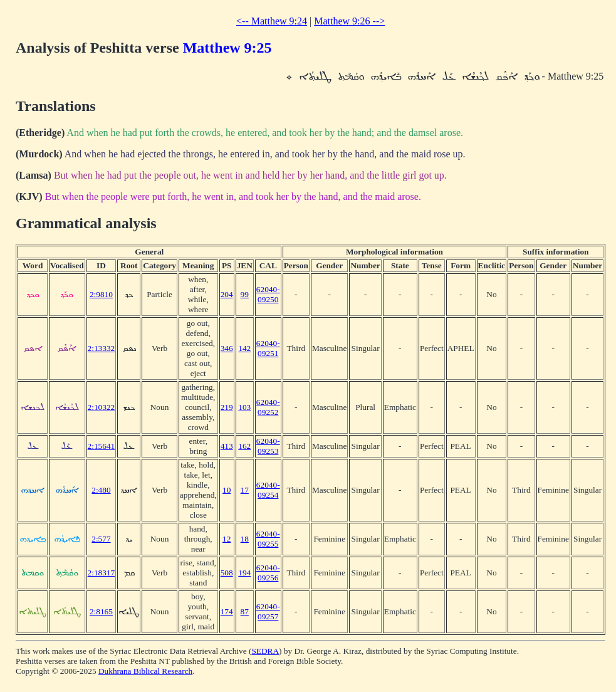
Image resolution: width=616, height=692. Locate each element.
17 (245, 490)
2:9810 (101, 294)
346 (227, 348)
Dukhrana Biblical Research (145, 671)
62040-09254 (268, 490)
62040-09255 (268, 539)
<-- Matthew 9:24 (272, 21)
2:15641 (102, 446)
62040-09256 (268, 573)
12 (227, 539)
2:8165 (101, 611)
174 (227, 611)
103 (244, 407)
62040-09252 (268, 407)
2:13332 (102, 348)
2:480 (101, 490)
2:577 (101, 539)
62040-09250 (268, 294)
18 (245, 539)
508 (227, 573)
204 (227, 294)
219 (227, 407)
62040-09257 (268, 611)
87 (245, 611)
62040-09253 (268, 446)
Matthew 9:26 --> (349, 21)
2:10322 (102, 407)
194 (244, 573)
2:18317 (102, 573)
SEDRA (265, 651)
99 (245, 294)
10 (227, 490)
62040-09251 (268, 348)
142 (244, 348)
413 (227, 446)
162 (244, 446)
